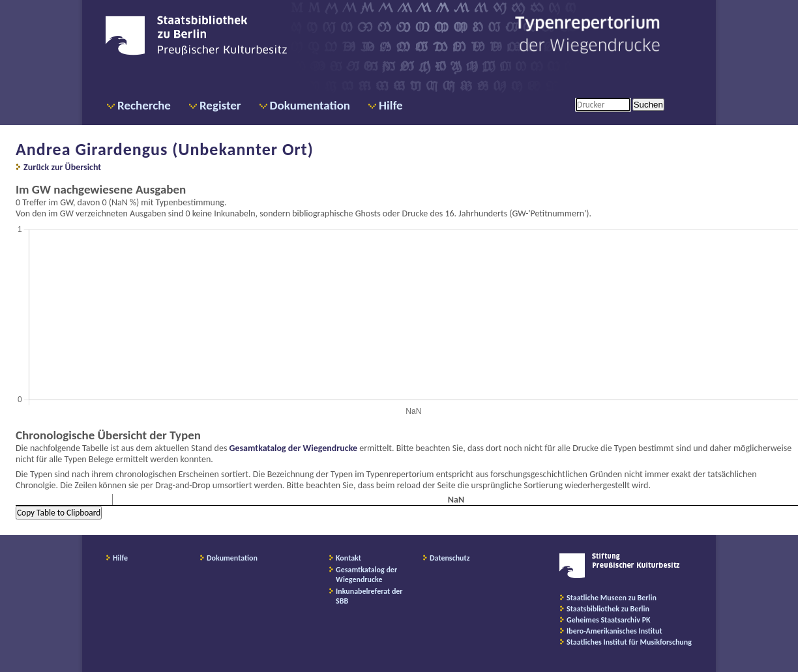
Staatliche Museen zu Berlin (612, 598)
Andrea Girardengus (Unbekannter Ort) (165, 149)
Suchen (648, 105)
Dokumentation (310, 105)
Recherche (144, 105)
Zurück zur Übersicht (62, 167)
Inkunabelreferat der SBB (369, 596)
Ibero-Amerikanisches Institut (614, 631)
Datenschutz (450, 558)
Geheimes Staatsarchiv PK (609, 620)
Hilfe (391, 105)
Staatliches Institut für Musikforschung (629, 642)
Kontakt (348, 558)
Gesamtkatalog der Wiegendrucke (293, 448)
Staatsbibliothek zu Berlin (608, 609)
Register (220, 105)
